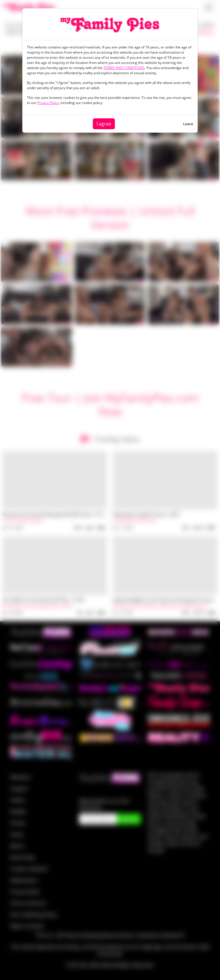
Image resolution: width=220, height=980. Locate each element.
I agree (104, 124)
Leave (188, 124)
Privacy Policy (48, 103)
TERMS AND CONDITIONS (124, 68)
